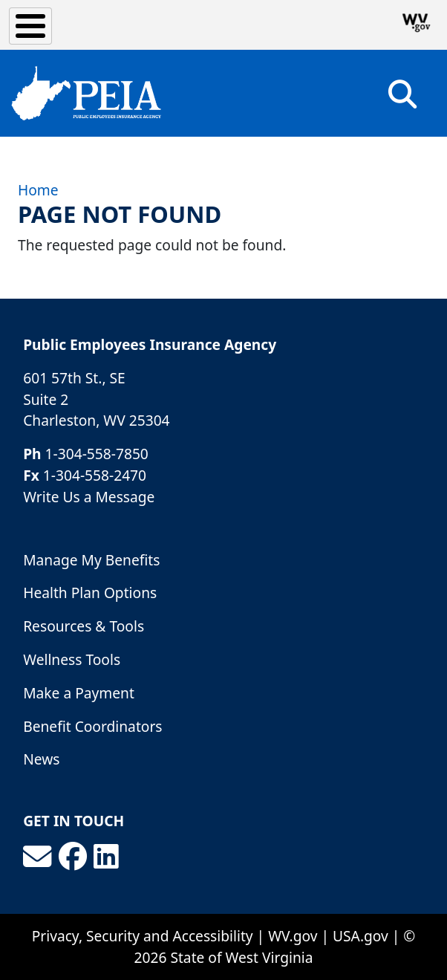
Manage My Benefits (91, 560)
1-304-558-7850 (97, 454)
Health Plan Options (90, 593)
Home (38, 190)
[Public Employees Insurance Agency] (86, 93)
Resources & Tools (84, 626)
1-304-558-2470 (95, 475)
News (41, 759)
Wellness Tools (72, 659)
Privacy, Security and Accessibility (143, 936)
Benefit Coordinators (92, 726)
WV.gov (293, 936)
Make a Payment (79, 693)
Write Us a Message (89, 497)
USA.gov (360, 936)
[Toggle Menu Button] (30, 26)
